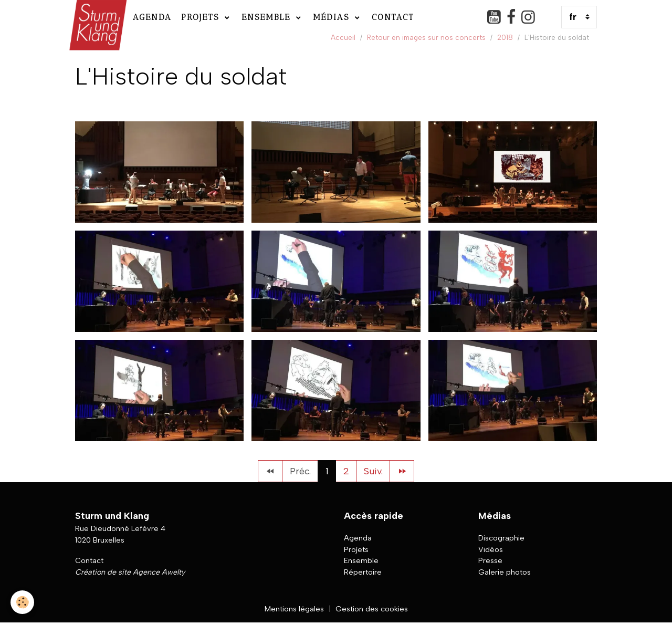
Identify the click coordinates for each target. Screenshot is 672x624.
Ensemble (268, 17)
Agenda (152, 17)
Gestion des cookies (372, 609)
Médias (333, 17)
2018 (505, 37)
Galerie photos (505, 572)
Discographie (501, 538)
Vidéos (491, 549)
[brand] (97, 17)
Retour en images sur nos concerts (426, 37)
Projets (202, 17)
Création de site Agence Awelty (130, 572)
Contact (393, 17)
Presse (490, 560)
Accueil (343, 37)
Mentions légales (294, 609)
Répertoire (363, 572)
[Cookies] (22, 602)
